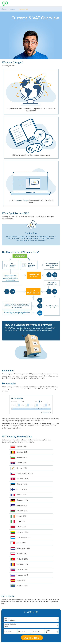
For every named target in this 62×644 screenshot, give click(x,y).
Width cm (22, 631)
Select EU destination (10, 624)
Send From (7, 618)
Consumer (13, 9)
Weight (48, 630)
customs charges (22, 200)
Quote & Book (32, 638)
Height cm (36, 631)
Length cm (8, 631)
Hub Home (4, 9)
